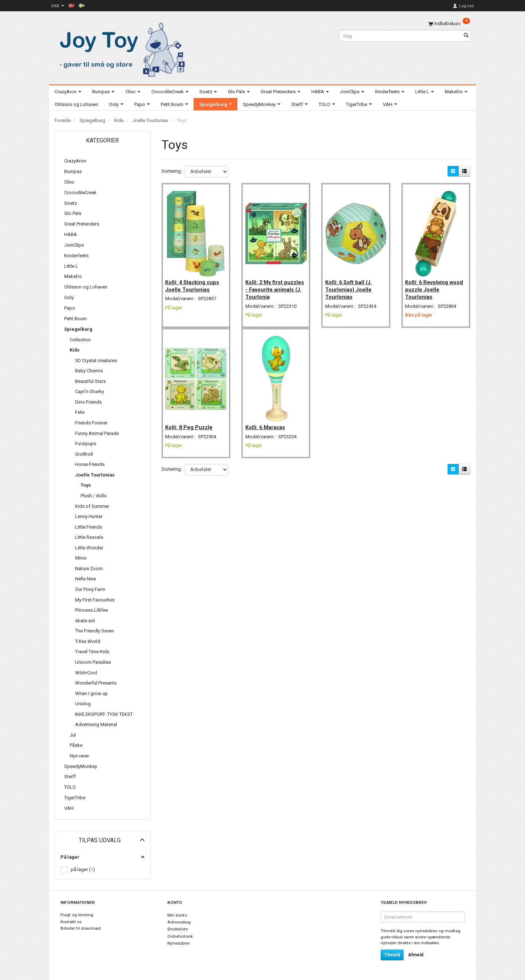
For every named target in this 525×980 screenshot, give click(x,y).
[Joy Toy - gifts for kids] (120, 48)
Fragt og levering (77, 915)
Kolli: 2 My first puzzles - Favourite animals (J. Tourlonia (274, 285)
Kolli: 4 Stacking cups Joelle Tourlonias (194, 281)
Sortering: (172, 171)
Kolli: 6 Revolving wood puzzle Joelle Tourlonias (432, 285)
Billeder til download (81, 928)
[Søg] (466, 36)
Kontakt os (71, 922)
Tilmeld (392, 955)
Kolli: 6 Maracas (267, 419)
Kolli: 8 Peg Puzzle (191, 419)
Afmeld (416, 955)
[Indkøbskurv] (449, 23)
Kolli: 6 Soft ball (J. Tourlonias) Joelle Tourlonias (350, 285)
